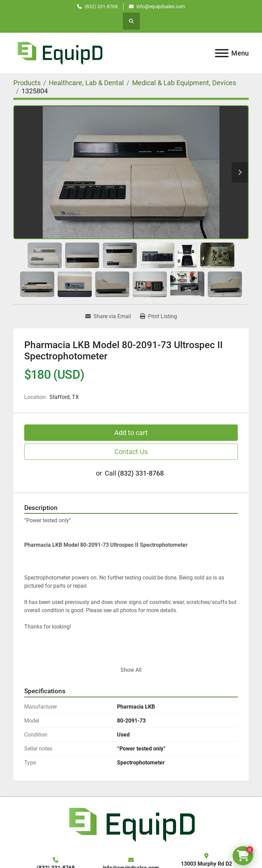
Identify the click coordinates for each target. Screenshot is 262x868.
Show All (131, 670)
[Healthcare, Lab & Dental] (86, 83)
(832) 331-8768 (101, 6)
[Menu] (222, 53)
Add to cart (131, 433)
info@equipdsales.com (161, 6)
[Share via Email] (108, 316)
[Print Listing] (158, 316)
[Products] (27, 83)
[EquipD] (131, 824)
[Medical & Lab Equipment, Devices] (184, 83)
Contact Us (131, 452)
